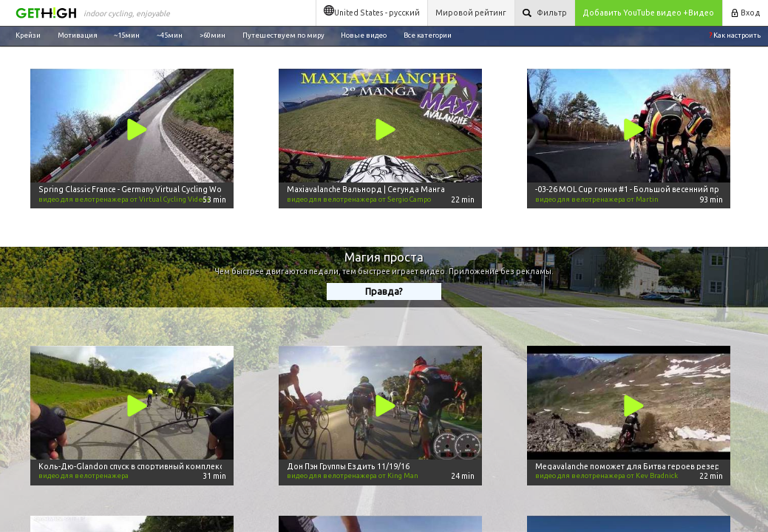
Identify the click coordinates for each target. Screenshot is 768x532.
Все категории (428, 35)
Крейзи (28, 35)
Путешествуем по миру (283, 35)
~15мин (127, 35)
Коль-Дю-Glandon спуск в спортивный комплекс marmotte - (152, 466)
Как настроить (735, 35)
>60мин (213, 35)
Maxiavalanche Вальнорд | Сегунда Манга (366, 189)
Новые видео (364, 35)
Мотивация (78, 35)
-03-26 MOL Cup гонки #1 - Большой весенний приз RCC (640, 189)
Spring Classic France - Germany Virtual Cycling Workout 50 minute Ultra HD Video (187, 189)
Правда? (384, 291)
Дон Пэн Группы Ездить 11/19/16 (348, 466)
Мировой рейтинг (471, 13)
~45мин (170, 35)
